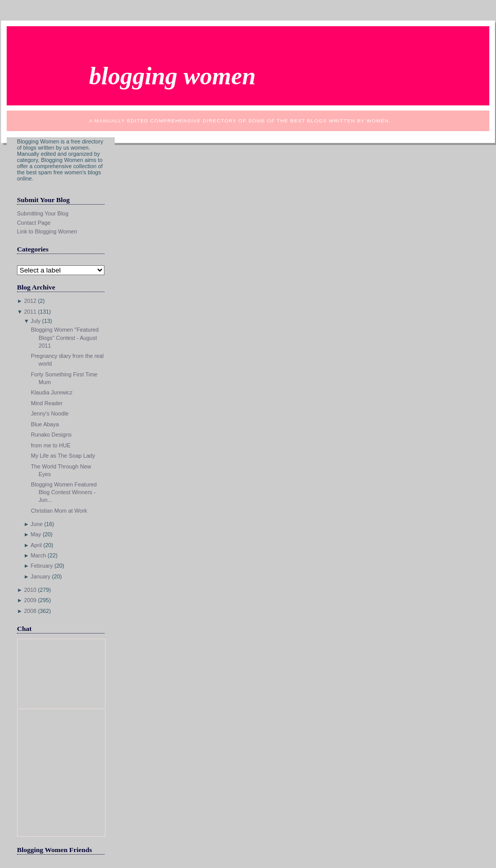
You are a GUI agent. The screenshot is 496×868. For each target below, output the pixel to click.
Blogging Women (172, 76)
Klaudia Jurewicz (52, 392)
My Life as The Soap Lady (63, 456)
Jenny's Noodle (50, 413)
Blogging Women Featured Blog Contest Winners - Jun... (64, 492)
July (36, 321)
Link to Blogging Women (47, 231)
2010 (30, 590)
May (36, 534)
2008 (30, 611)
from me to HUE (51, 445)
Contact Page (34, 223)
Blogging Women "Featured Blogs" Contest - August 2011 (65, 337)
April (37, 545)
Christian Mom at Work (59, 511)
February (42, 566)
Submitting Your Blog (43, 213)
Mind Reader (47, 403)
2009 (30, 600)
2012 (30, 301)
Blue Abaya (45, 424)
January (41, 576)
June (37, 524)
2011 (30, 312)
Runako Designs (51, 435)
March (39, 555)
